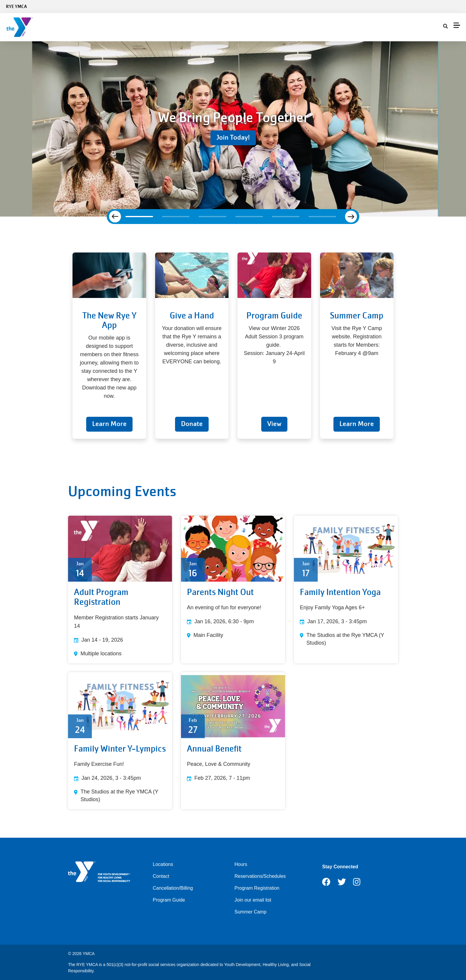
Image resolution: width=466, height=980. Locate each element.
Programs (161, 27)
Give (226, 27)
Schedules (125, 27)
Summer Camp (251, 912)
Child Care (197, 27)
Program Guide (169, 900)
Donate (192, 424)
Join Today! (233, 137)
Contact (285, 27)
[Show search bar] (340, 27)
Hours (241, 864)
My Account (316, 27)
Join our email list (253, 900)
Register (427, 27)
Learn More (109, 424)
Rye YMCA (16, 7)
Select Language (444, 7)
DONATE (451, 27)
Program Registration (257, 888)
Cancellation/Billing (173, 888)
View (274, 424)
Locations (163, 864)
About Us (254, 27)
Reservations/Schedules (260, 876)
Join (95, 27)
